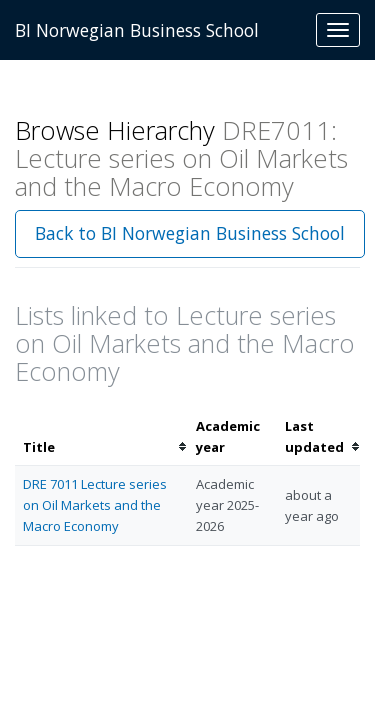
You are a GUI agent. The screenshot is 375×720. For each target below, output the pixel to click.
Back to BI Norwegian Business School (190, 233)
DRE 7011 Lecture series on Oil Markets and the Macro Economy (95, 505)
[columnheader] (101, 437)
